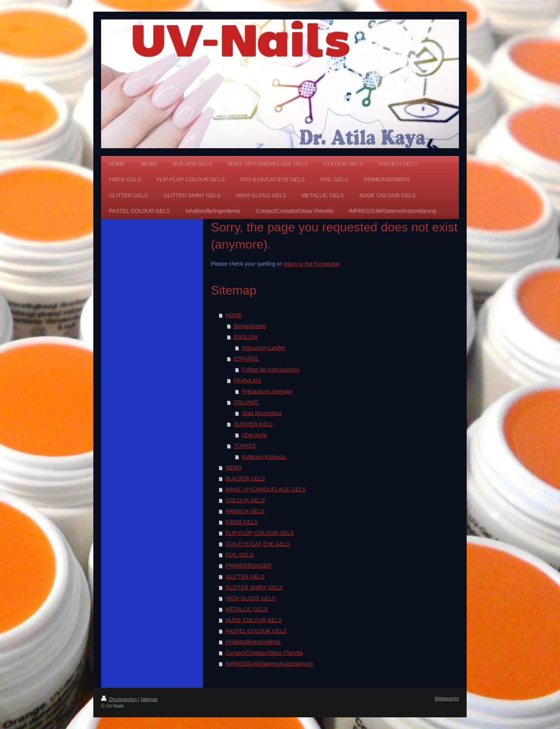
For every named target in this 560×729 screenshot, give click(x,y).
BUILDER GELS (245, 478)
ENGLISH (246, 337)
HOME (234, 315)
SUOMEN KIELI (253, 424)
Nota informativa (262, 413)
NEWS (234, 468)
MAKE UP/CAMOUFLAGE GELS (266, 489)
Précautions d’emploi (267, 391)
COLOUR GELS (245, 500)
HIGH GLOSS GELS (250, 598)
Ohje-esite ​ (255, 435)
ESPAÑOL (246, 359)
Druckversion (120, 699)
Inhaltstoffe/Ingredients (253, 642)
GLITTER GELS (245, 577)
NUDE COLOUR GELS (254, 620)
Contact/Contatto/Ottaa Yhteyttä (264, 653)
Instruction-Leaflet (263, 348)
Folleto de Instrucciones (271, 370)
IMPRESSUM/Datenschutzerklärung (269, 664)
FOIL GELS (240, 555)
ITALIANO (246, 402)
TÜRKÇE (245, 446)
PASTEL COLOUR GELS (256, 631)
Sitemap (149, 699)
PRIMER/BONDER (248, 566)
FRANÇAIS (248, 380)
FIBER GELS (241, 522)
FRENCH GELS (245, 511)
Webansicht (447, 699)
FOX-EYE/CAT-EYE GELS (258, 544)
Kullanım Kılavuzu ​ (264, 457)
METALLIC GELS (247, 609)
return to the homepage (311, 264)
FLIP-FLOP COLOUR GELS (260, 533)
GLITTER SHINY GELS (254, 587)
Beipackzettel (250, 326)
